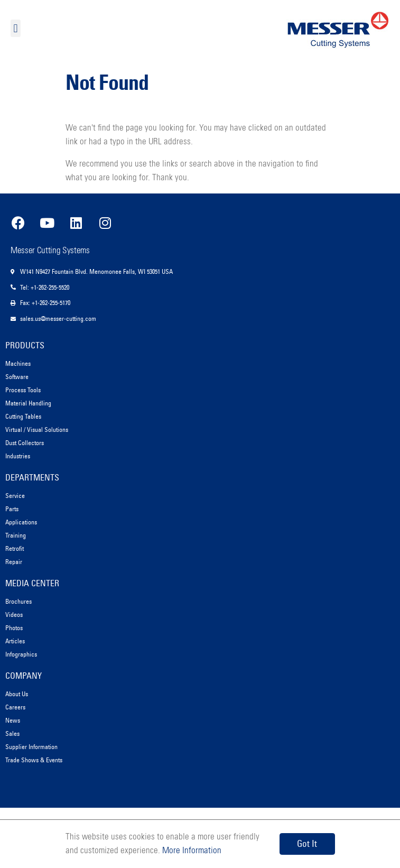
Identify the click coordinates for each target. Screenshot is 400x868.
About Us (17, 694)
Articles (15, 641)
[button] (16, 28)
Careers (15, 707)
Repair (14, 562)
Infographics (21, 654)
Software (17, 377)
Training (16, 535)
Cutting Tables (23, 416)
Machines (18, 363)
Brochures (18, 601)
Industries (18, 456)
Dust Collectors (25, 443)
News (13, 720)
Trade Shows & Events (34, 760)
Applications (21, 522)
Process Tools (23, 390)
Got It (307, 844)
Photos (14, 628)
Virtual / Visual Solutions (37, 430)
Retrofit (15, 548)
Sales (12, 733)
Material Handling (28, 403)
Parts (12, 509)
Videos (14, 615)
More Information (191, 851)
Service (15, 496)
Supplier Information (31, 747)
